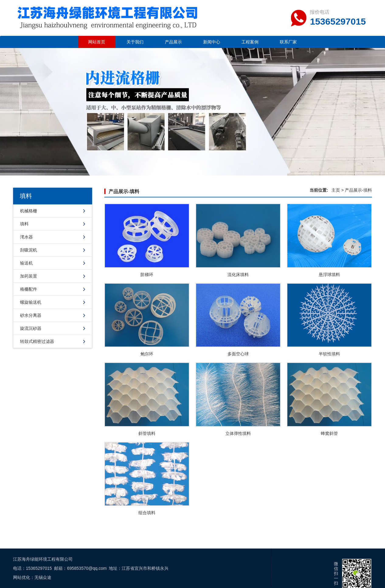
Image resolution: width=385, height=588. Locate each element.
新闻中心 (212, 42)
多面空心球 (238, 354)
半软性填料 (329, 354)
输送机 (26, 263)
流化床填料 (238, 275)
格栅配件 (29, 289)
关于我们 (135, 42)
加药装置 (29, 276)
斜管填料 (147, 433)
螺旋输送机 (31, 302)
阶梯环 (147, 275)
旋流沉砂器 (31, 328)
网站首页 (97, 42)
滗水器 (26, 237)
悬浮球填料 (329, 275)
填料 (24, 224)
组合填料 (147, 513)
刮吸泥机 (29, 250)
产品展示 (173, 42)
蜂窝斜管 (329, 433)
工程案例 (250, 42)
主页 (336, 190)
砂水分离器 (31, 315)
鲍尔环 (147, 354)
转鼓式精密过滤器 (37, 341)
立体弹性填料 (238, 433)
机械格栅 (29, 211)
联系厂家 (288, 42)
